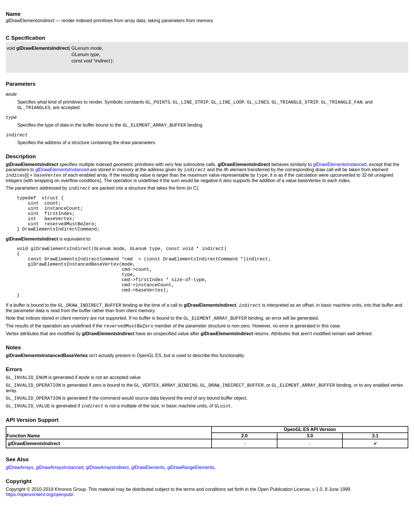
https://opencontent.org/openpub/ (40, 524)
